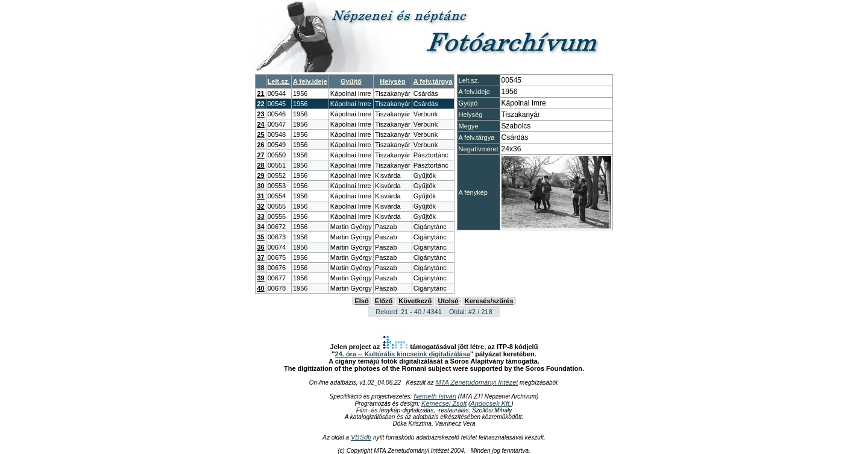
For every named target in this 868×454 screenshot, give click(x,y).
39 (260, 278)
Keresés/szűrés (489, 301)
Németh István (435, 396)
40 (260, 288)
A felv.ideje (310, 81)
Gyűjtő (351, 81)
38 (260, 268)
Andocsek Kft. (491, 403)
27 (260, 155)
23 (260, 114)
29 (260, 175)
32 (260, 206)
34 (260, 227)
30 (260, 186)
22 (260, 104)
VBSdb (361, 437)
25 (260, 134)
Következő (415, 301)
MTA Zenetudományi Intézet (476, 382)
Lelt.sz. (279, 81)
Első (361, 301)
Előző (384, 301)
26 (260, 145)
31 (260, 196)
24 (260, 124)
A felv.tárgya (433, 81)
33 (260, 216)
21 (260, 93)
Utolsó (448, 301)
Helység (392, 81)
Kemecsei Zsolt (444, 403)
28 (260, 165)
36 (260, 247)
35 (260, 237)
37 (260, 257)
